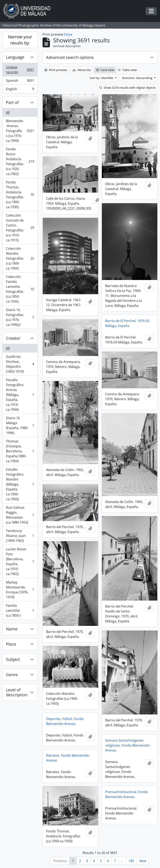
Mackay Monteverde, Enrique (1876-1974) (20, 590)
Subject (13, 659)
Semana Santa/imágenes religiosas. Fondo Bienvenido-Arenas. (128, 745)
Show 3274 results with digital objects (127, 88)
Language (15, 57)
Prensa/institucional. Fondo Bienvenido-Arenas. (127, 794)
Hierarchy (82, 70)
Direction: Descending (138, 78)
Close (68, 34)
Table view (127, 70)
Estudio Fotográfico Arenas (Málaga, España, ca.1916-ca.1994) (20, 395)
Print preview (56, 70)
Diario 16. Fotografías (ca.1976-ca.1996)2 (20, 317)
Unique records (20, 70)
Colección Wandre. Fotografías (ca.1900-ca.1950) (20, 258)
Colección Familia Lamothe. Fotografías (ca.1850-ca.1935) (20, 289)
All (8, 112)
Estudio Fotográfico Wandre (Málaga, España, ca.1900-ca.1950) (20, 484)
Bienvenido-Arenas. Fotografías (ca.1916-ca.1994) (20, 131)
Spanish (20, 81)
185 (131, 861)
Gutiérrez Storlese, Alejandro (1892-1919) (20, 364)
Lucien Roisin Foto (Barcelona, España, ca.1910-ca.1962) (20, 561)
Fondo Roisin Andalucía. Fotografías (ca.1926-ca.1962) (20, 161)
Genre (12, 675)
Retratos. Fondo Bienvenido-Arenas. (68, 758)
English (20, 90)
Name (12, 629)
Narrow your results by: (20, 40)
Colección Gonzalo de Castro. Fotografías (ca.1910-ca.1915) (20, 228)
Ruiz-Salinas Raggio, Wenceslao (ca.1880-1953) (20, 515)
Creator (13, 338)
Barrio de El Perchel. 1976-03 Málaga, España (127, 323)
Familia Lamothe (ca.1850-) (20, 610)
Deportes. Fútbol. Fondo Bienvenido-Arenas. (65, 721)
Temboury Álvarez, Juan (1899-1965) (20, 536)
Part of (12, 102)
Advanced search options (70, 57)
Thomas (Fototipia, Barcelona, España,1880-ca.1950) (20, 451)
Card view (105, 70)
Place (11, 644)
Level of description (17, 692)
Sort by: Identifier (102, 78)
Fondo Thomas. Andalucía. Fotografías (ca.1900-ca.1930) (20, 195)
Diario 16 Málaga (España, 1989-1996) (20, 425)
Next (143, 861)
